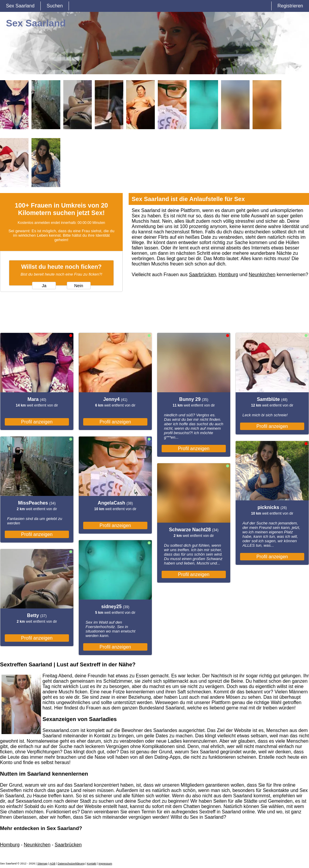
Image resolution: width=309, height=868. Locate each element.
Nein (79, 286)
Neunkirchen (262, 275)
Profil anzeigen (37, 422)
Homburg (228, 275)
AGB (53, 864)
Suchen (55, 6)
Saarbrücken (202, 275)
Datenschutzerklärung (71, 864)
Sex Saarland (20, 6)
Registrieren (290, 6)
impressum (105, 864)
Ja (44, 286)
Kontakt (92, 864)
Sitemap (42, 864)
